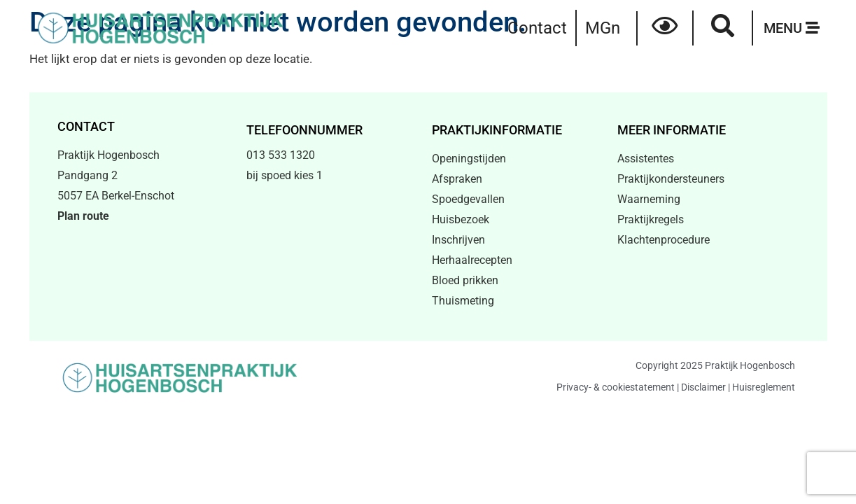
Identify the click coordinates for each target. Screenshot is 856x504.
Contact (537, 28)
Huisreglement (764, 387)
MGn (603, 28)
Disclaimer (703, 387)
